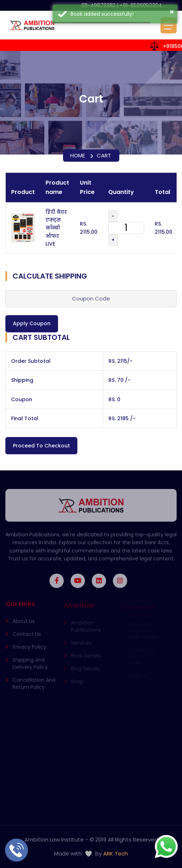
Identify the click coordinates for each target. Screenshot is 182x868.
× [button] (172, 11)
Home (78, 155)
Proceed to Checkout (41, 446)
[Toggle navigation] (169, 25)
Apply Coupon (32, 323)
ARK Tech (116, 853)
